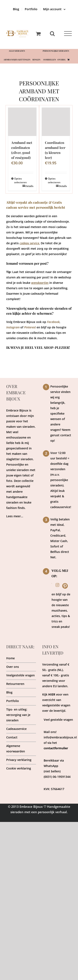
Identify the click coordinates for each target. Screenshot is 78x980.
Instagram (13, 327)
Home (11, 658)
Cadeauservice (16, 729)
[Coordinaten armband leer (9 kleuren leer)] (56, 122)
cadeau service (29, 243)
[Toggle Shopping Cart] (38, 34)
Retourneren (15, 684)
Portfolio (13, 701)
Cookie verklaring (19, 768)
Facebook (53, 322)
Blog (9, 692)
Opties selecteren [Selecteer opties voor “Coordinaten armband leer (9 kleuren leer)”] (52, 180)
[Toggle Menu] (68, 34)
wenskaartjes (40, 283)
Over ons (13, 667)
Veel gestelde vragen (58, 720)
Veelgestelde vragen (20, 675)
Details (29, 186)
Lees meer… (15, 516)
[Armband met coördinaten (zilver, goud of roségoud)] (22, 122)
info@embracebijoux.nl (60, 737)
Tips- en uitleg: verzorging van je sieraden (18, 715)
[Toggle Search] (52, 33)
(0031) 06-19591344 (57, 777)
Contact (12, 737)
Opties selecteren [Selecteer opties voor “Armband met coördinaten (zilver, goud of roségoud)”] (18, 180)
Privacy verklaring (19, 760)
